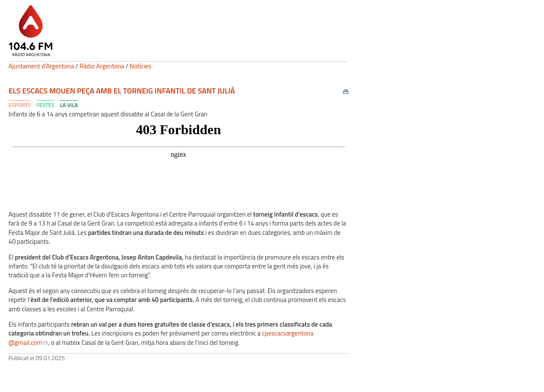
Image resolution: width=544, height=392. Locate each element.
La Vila (69, 105)
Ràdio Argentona (102, 66)
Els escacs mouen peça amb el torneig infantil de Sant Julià (122, 91)
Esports (20, 105)
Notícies (140, 66)
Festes (45, 105)
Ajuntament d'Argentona (41, 66)
